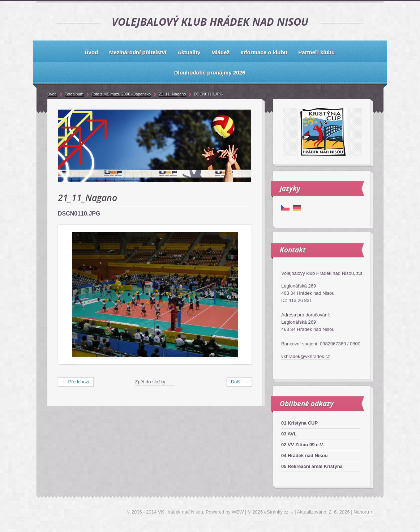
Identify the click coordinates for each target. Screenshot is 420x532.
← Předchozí (76, 382)
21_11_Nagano (172, 94)
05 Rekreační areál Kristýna (312, 466)
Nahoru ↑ (363, 512)
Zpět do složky (150, 382)
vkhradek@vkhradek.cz (306, 356)
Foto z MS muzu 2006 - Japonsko (121, 94)
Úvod (52, 94)
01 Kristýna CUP (299, 423)
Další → (239, 382)
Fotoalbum (74, 94)
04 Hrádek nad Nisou (305, 456)
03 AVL (289, 434)
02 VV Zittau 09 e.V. (303, 445)
